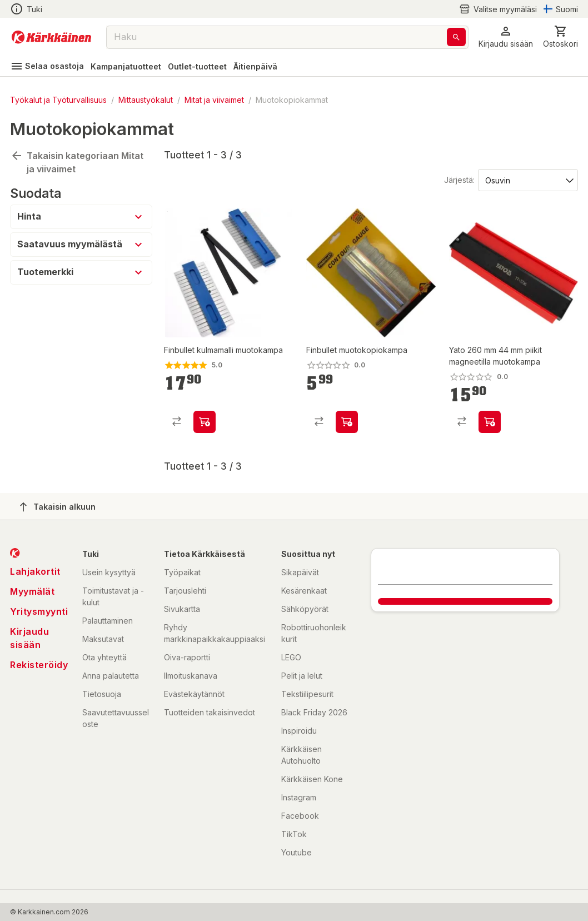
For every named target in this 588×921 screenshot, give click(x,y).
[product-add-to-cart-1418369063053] (347, 422)
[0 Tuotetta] (560, 37)
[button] (506, 37)
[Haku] (456, 37)
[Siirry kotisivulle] (51, 37)
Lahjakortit (35, 571)
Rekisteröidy (39, 665)
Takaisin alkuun (58, 507)
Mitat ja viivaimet (214, 100)
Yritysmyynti (39, 611)
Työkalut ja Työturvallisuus (58, 100)
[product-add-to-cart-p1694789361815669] (490, 422)
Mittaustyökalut (146, 100)
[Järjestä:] (527, 180)
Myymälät (32, 591)
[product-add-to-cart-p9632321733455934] (205, 422)
